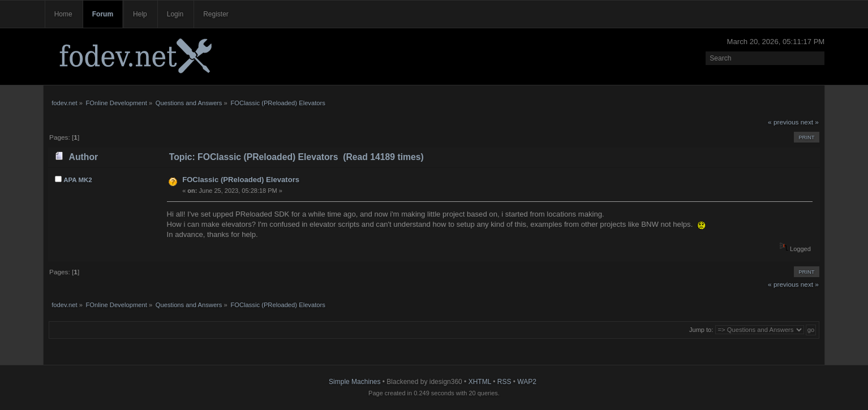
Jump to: (701, 330)
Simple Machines (354, 382)
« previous (783, 122)
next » (810, 122)
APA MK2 (78, 180)
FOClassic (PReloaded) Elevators (241, 180)
